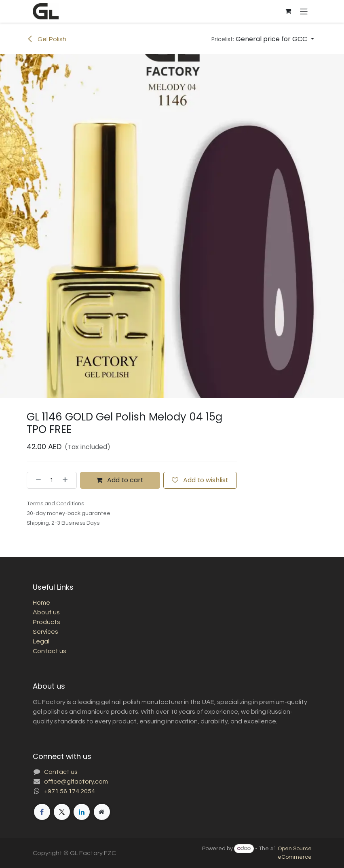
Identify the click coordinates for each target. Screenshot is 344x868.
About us (46, 612)
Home (41, 603)
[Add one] (68, 480)
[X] (62, 812)
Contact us (50, 651)
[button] (263, 39)
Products (46, 622)
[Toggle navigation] (304, 11)
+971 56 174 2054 (70, 791)
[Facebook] (42, 812)
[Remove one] (36, 480)
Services (45, 632)
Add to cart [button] (120, 480)
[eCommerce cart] (288, 11)
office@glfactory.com (76, 782)
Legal (41, 641)
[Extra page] (102, 812)
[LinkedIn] (82, 812)
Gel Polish (46, 39)
